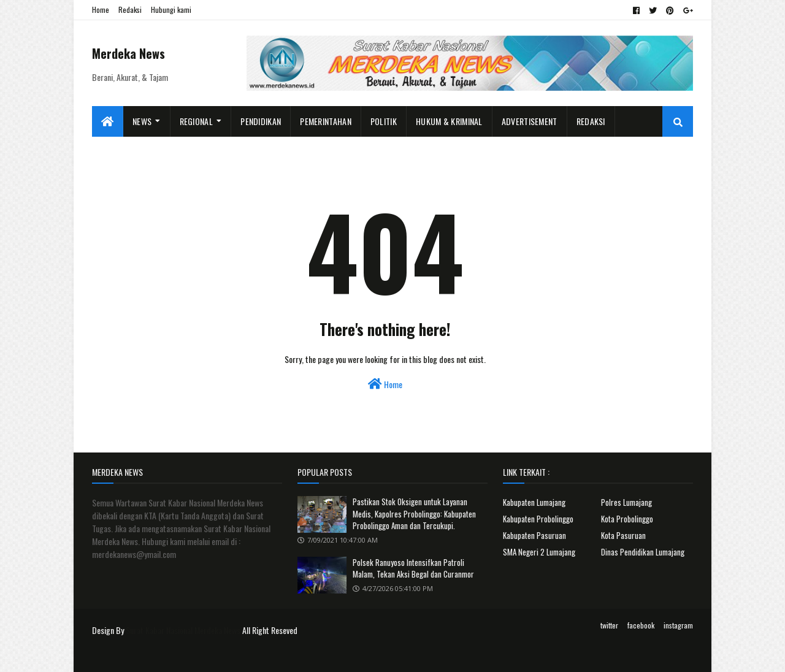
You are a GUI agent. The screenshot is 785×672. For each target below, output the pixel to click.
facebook (641, 625)
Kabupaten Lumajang (534, 502)
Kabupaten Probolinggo (538, 519)
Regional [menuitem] (196, 121)
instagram (678, 625)
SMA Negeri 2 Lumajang (539, 552)
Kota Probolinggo (627, 519)
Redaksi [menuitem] (591, 121)
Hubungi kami (171, 10)
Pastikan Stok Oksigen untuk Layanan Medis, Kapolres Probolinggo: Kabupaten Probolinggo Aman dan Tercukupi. (414, 514)
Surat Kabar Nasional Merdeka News (183, 630)
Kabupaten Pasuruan (534, 535)
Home (101, 10)
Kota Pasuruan (623, 535)
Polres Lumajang (626, 502)
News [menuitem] (142, 121)
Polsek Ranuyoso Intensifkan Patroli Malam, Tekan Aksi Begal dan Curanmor (413, 568)
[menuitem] (108, 121)
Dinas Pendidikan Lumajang (643, 552)
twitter (609, 625)
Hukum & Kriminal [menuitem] (449, 121)
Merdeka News (128, 53)
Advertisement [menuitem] (530, 121)
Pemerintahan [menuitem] (326, 121)
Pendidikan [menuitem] (261, 121)
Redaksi (130, 10)
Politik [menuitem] (384, 121)
